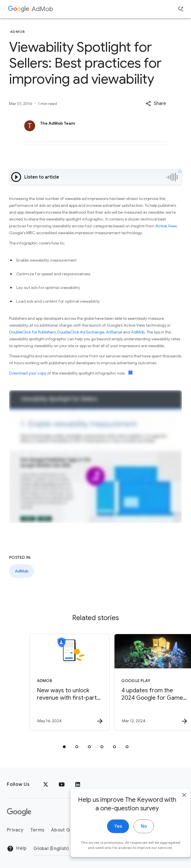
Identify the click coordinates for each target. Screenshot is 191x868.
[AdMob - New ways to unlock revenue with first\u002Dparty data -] (53, 682)
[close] (173, 804)
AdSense (114, 332)
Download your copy (28, 373)
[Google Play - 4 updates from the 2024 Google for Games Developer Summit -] (137, 682)
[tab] (64, 747)
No (133, 835)
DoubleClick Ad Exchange (81, 332)
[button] (156, 104)
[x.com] (46, 784)
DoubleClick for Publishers (32, 332)
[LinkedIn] (78, 784)
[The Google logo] (19, 812)
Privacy (15, 830)
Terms (37, 830)
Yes (107, 835)
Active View (166, 226)
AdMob (42, 9)
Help (17, 849)
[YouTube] (62, 784)
